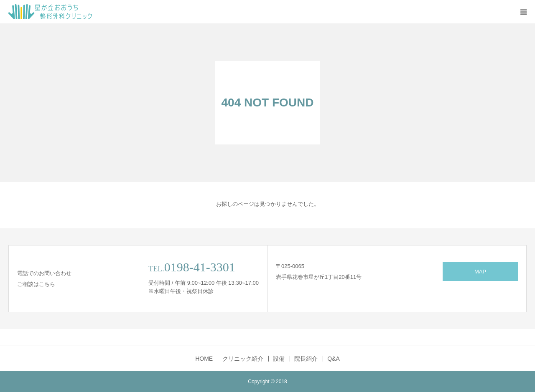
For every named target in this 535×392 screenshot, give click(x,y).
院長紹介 (306, 359)
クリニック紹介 (243, 359)
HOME (204, 359)
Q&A (334, 359)
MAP (480, 272)
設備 (279, 359)
